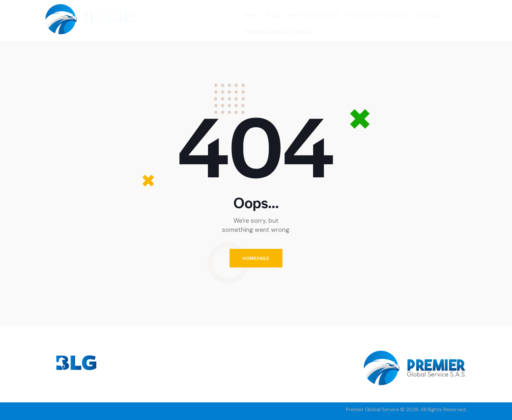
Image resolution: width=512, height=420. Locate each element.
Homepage (256, 258)
